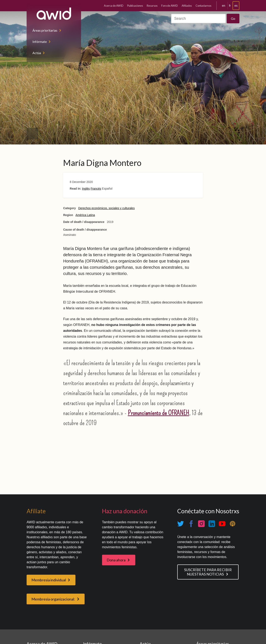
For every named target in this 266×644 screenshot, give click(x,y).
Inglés (86, 189)
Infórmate (40, 42)
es (236, 6)
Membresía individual (49, 580)
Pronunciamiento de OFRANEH (158, 413)
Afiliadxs (187, 6)
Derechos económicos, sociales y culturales (107, 208)
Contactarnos (203, 6)
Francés (96, 189)
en (224, 6)
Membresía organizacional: (53, 599)
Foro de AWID (170, 6)
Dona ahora (116, 560)
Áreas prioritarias (45, 30)
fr (230, 6)
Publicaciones (135, 6)
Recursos (152, 6)
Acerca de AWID (114, 6)
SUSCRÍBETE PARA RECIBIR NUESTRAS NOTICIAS (208, 572)
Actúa (37, 53)
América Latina (85, 215)
